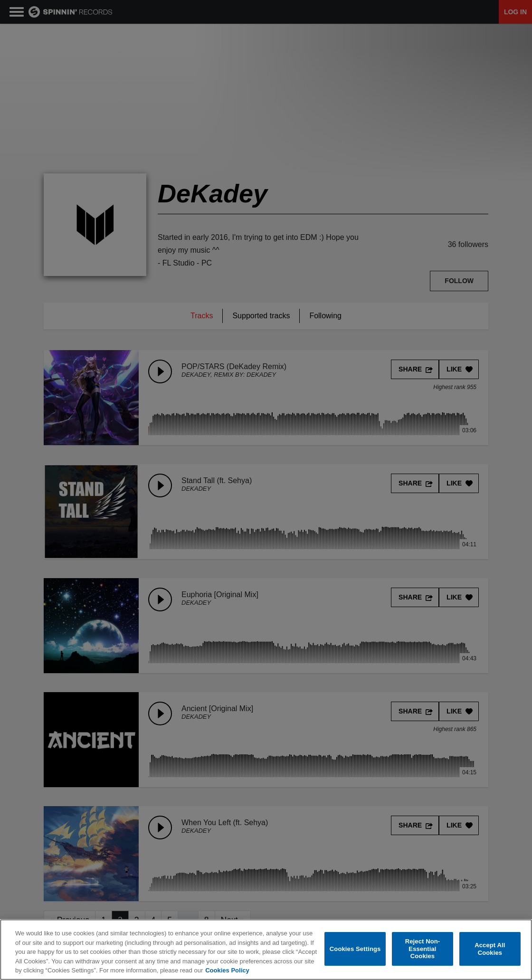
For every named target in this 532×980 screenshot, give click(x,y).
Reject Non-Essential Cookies (423, 949)
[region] (266, 950)
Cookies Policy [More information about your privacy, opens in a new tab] (227, 970)
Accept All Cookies (490, 949)
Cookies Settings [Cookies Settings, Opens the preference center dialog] (355, 949)
